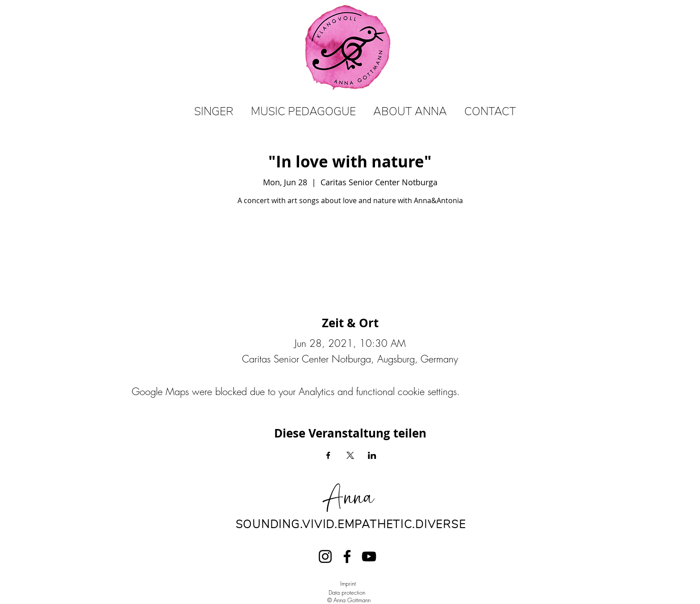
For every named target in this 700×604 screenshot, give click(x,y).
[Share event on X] (350, 455)
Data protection (347, 592)
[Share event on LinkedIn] (372, 455)
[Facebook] (347, 556)
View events (350, 250)
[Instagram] (325, 556)
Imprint (348, 583)
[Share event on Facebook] (328, 455)
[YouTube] (369, 556)
